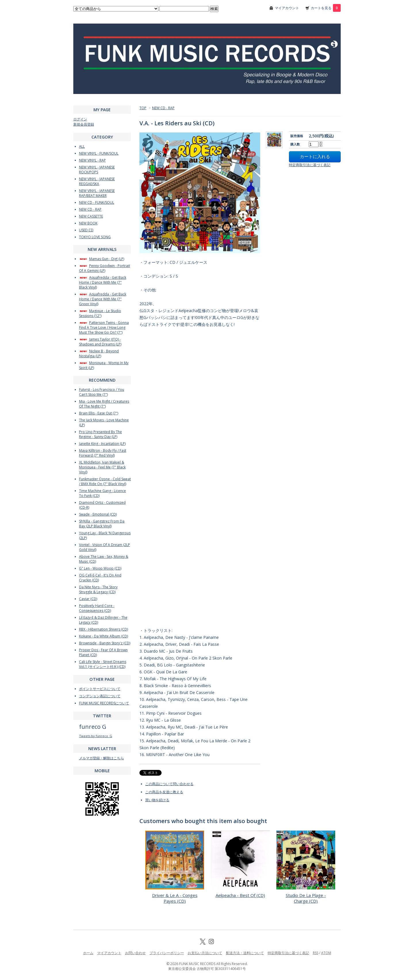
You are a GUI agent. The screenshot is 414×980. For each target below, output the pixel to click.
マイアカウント (287, 8)
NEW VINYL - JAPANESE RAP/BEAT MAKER (97, 193)
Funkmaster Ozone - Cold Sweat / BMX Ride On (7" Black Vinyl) (105, 481)
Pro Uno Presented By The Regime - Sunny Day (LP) (100, 434)
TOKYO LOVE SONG (95, 237)
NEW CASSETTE (91, 216)
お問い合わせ (135, 953)
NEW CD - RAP (163, 108)
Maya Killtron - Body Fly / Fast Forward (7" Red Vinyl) (103, 453)
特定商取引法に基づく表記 (310, 165)
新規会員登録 (84, 124)
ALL (82, 146)
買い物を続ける (157, 800)
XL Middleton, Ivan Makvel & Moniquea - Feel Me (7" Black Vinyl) (102, 467)
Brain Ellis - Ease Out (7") (99, 413)
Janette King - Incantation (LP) (102, 444)
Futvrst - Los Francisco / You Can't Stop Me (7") (102, 392)
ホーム (88, 953)
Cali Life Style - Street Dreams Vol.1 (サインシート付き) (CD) (103, 664)
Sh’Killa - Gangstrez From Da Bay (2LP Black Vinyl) (102, 524)
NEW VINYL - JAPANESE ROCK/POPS (97, 170)
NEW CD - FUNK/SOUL (97, 202)
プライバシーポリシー (167, 953)
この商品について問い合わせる (169, 784)
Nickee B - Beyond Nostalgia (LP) (99, 353)
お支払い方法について (205, 953)
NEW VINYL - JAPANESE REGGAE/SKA (97, 181)
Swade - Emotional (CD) (98, 514)
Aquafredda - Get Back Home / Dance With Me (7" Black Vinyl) (103, 282)
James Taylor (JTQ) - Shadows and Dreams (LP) (100, 342)
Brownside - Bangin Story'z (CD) (105, 643)
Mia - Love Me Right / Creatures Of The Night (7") (104, 404)
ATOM (326, 953)
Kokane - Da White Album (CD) (103, 636)
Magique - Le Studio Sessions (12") (100, 313)
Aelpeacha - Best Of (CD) (240, 895)
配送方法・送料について (245, 953)
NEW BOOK (88, 223)
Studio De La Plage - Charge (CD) (306, 898)
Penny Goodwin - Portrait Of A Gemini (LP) (105, 268)
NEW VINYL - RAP (92, 160)
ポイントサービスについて (100, 689)
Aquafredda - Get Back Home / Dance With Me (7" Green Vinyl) (103, 299)
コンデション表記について (100, 696)
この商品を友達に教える (164, 792)
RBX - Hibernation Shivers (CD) (103, 629)
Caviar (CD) (88, 599)
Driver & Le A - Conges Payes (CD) (175, 898)
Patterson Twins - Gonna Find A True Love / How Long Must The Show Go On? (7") (104, 327)
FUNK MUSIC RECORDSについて (104, 703)
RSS (316, 953)
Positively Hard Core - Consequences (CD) (97, 608)
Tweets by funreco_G (96, 736)
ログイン (80, 119)
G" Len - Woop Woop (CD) (100, 568)
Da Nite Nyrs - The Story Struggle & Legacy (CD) (98, 589)
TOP (143, 108)
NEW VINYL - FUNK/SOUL (99, 153)
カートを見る (326, 8)
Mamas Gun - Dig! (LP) (102, 259)
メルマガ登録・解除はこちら (101, 758)
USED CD (86, 230)
